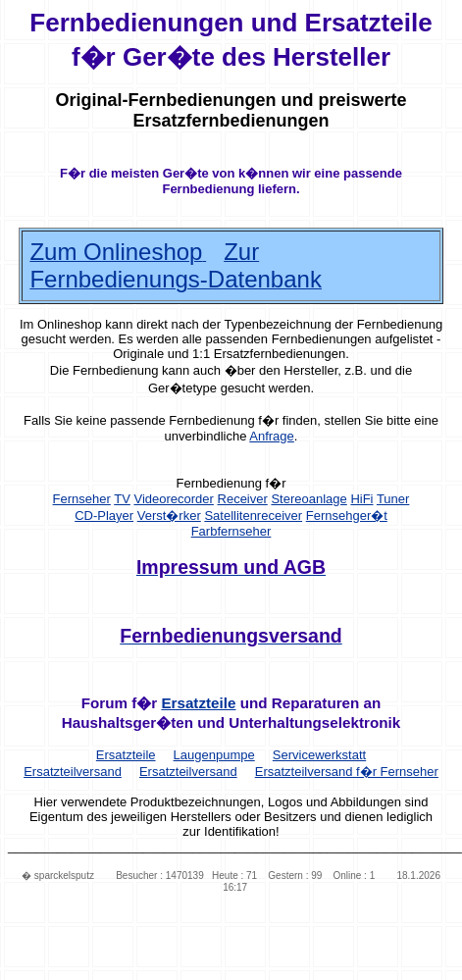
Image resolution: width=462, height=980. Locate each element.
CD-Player (104, 516)
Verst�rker (169, 516)
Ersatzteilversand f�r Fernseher (347, 772)
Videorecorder (173, 499)
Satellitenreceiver (253, 516)
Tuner (393, 499)
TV (122, 499)
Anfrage (272, 436)
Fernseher (82, 499)
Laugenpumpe (214, 755)
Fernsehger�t (347, 516)
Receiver (243, 499)
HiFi (361, 499)
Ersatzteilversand (188, 772)
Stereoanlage (308, 499)
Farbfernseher (231, 531)
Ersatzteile (198, 703)
